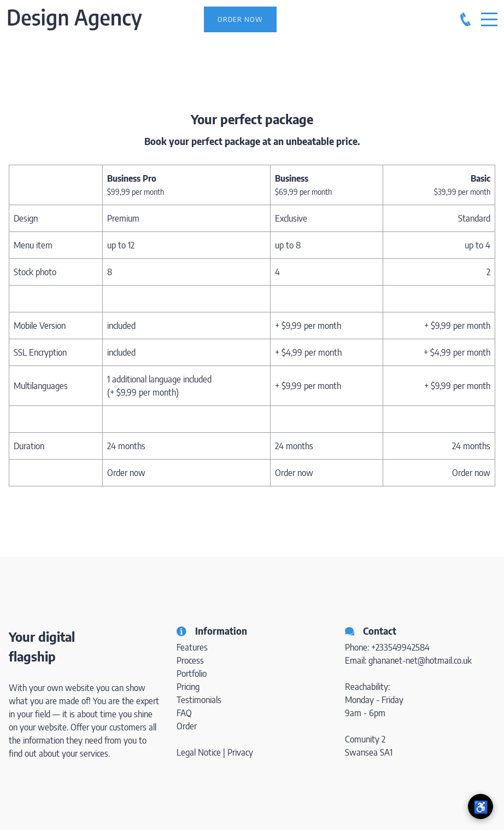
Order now (126, 473)
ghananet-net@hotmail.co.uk (420, 660)
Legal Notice (199, 752)
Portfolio (192, 674)
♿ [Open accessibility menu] (481, 806)
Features (192, 647)
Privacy (240, 752)
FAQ (184, 713)
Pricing (188, 687)
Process (190, 660)
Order (187, 726)
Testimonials (199, 700)
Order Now (240, 19)
